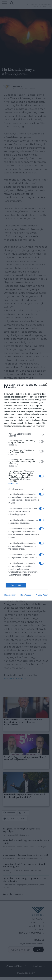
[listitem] (26, 435)
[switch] (41, 442)
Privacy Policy (42, 595)
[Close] (47, 385)
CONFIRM (16, 585)
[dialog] (26, 490)
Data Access (26, 595)
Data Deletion (10, 595)
